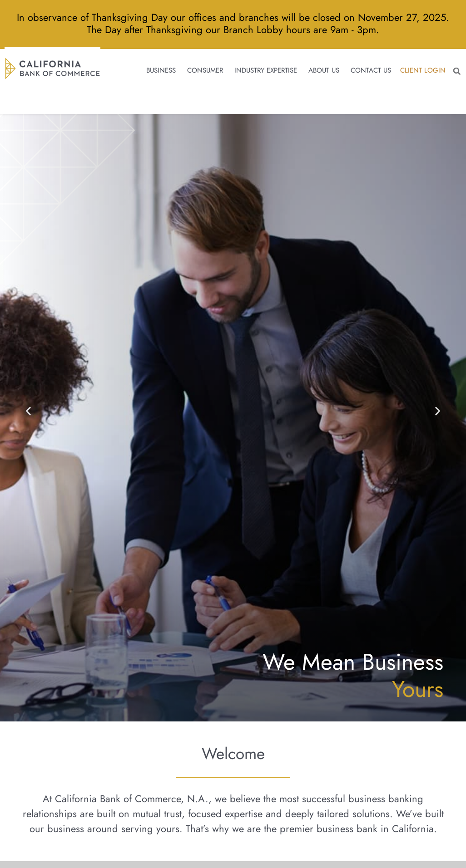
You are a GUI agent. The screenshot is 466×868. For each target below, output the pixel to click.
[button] (455, 74)
